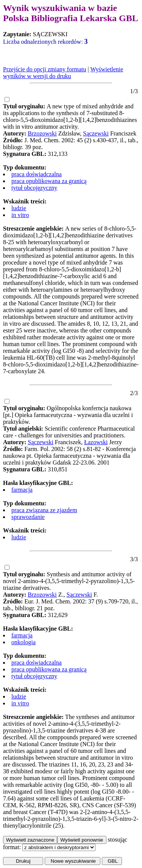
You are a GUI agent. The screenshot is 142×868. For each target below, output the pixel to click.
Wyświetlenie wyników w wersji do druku (63, 73)
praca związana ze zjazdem (44, 510)
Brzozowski (42, 133)
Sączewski (96, 133)
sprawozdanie (28, 517)
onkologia (23, 642)
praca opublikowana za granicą (49, 181)
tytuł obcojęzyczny (34, 188)
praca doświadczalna (37, 174)
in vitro (20, 215)
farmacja (22, 490)
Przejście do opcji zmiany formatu (44, 69)
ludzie (19, 208)
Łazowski (96, 442)
